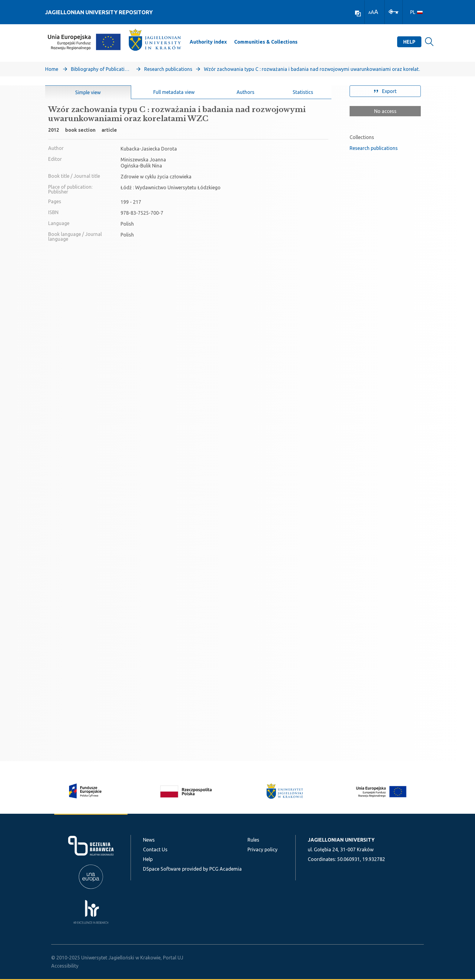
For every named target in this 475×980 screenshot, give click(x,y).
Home (52, 69)
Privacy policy (262, 849)
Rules (253, 840)
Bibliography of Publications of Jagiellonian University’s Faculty (101, 69)
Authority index (208, 42)
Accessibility (65, 966)
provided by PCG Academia (212, 869)
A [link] (370, 13)
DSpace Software (162, 869)
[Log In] (394, 11)
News (149, 840)
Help (409, 42)
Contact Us (155, 849)
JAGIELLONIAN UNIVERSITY (341, 840)
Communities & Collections (266, 42)
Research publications (168, 69)
